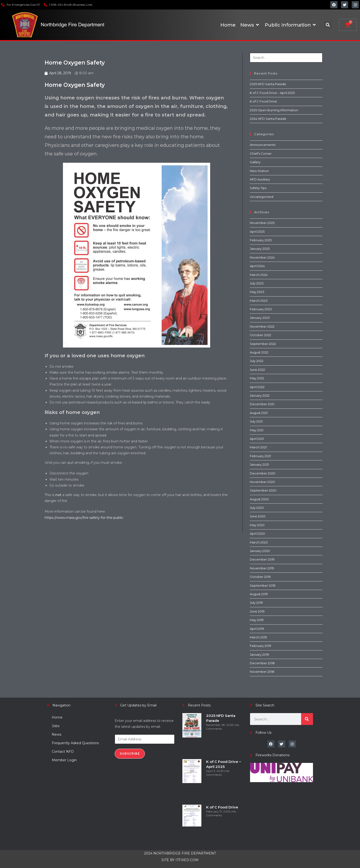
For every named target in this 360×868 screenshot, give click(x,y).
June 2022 (257, 370)
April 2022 (257, 387)
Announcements (263, 145)
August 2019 (259, 594)
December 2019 (262, 559)
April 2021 (257, 439)
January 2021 (259, 464)
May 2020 (257, 525)
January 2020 (260, 551)
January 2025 (260, 249)
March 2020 (259, 542)
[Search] (307, 719)
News (57, 734)
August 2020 (259, 499)
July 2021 (256, 421)
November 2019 (262, 568)
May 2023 (257, 292)
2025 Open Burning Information (274, 110)
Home (57, 717)
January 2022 (260, 395)
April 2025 (257, 232)
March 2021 (258, 447)
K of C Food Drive (263, 101)
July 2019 (256, 603)
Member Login (64, 760)
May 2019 (257, 620)
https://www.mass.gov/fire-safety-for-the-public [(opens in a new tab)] (84, 518)
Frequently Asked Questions (75, 743)
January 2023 (260, 318)
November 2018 (262, 672)
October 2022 (261, 335)
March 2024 (259, 275)
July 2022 (257, 361)
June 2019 (257, 611)
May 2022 (257, 378)
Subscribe (130, 754)
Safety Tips (258, 188)
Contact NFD (63, 752)
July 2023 (257, 283)
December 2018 (262, 663)
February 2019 (261, 646)
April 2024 (257, 266)
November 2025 (262, 223)
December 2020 (263, 473)
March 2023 (259, 301)
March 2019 (258, 637)
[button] (328, 25)
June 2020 (258, 516)
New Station (259, 171)
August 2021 (259, 413)
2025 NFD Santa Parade (268, 84)
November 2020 (262, 482)
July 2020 (257, 508)
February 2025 (261, 240)
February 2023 (261, 309)
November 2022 (262, 326)
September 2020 (263, 490)
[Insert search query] (286, 58)
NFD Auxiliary (260, 179)
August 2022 (259, 352)
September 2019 (263, 585)
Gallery (255, 162)
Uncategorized (262, 197)
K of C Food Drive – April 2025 (272, 93)
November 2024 (262, 257)
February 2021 (260, 456)
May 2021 (257, 430)
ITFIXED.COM (187, 860)
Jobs (56, 726)
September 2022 (263, 344)
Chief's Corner (261, 153)
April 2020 (257, 534)
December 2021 (262, 404)
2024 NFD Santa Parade (268, 119)
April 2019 (257, 629)
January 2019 (259, 654)
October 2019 (260, 577)
